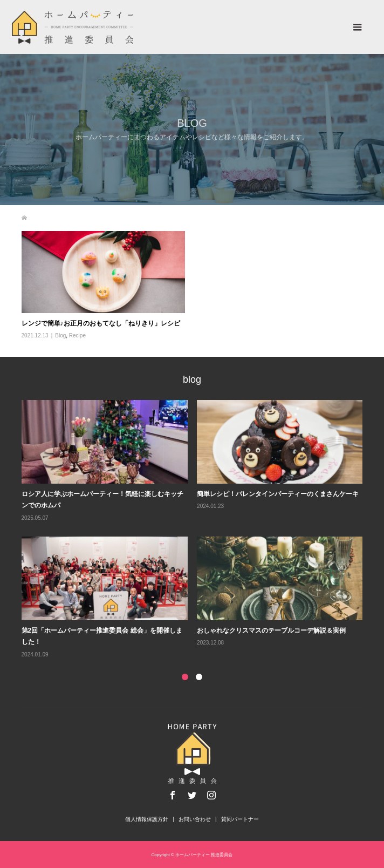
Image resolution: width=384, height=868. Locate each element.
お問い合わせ (195, 819)
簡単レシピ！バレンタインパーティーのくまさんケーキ (278, 494)
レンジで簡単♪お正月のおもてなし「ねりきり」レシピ (101, 323)
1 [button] (185, 677)
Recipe (77, 335)
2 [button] (199, 677)
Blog (60, 335)
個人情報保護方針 (147, 819)
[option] (197, 530)
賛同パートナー (240, 819)
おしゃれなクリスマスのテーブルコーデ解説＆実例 (271, 630)
